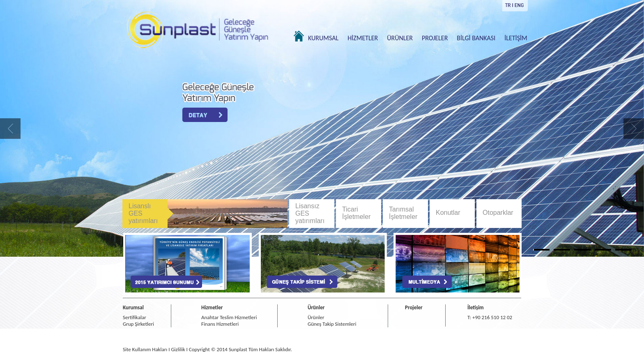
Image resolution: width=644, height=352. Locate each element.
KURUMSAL (323, 38)
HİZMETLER (363, 38)
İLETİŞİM (516, 38)
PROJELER (435, 38)
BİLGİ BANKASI (476, 38)
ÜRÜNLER (400, 38)
